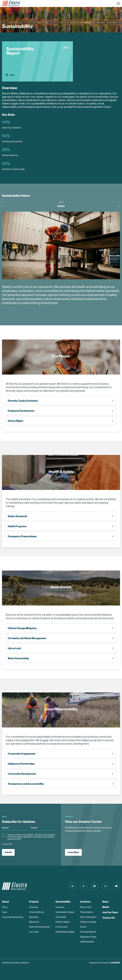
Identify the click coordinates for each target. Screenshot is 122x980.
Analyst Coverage (88, 922)
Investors (85, 902)
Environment (61, 927)
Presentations (87, 912)
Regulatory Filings (88, 937)
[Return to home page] (11, 3)
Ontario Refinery (37, 912)
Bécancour (34, 922)
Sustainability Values (65, 912)
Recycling (34, 917)
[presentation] (4, 206)
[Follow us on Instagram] (105, 886)
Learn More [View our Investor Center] (73, 852)
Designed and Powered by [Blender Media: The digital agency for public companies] (105, 963)
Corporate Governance (13, 917)
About (5, 902)
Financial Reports (88, 932)
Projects (34, 902)
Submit (8, 852)
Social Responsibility (65, 932)
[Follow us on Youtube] (116, 886)
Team (5, 912)
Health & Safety (63, 922)
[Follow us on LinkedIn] (73, 886)
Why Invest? (86, 907)
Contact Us (109, 918)
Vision (5, 907)
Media (106, 907)
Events (83, 927)
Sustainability (63, 902)
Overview (34, 907)
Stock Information (88, 917)
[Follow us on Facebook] (94, 886)
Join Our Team (110, 912)
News (105, 902)
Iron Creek (34, 932)
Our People (61, 917)
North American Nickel (39, 927)
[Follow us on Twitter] (83, 886)
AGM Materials (87, 942)
